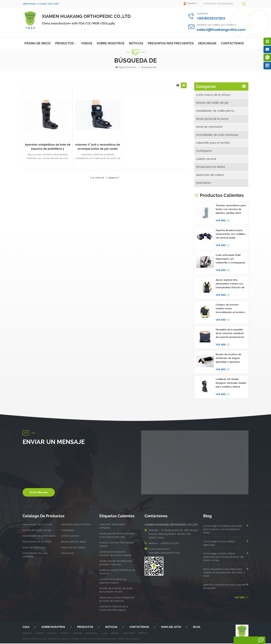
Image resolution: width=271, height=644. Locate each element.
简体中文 (143, 634)
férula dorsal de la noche (212, 119)
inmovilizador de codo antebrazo (217, 135)
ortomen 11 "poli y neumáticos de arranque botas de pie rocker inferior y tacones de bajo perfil (84, 138)
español (27, 634)
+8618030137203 (211, 19)
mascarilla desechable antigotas (112, 527)
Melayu (115, 634)
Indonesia (129, 634)
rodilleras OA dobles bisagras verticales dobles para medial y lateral (231, 384)
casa (26, 628)
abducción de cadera (210, 176)
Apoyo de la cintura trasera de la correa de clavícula (117, 600)
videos (87, 43)
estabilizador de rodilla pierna (215, 111)
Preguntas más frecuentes (171, 43)
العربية (104, 634)
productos (85, 628)
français (52, 634)
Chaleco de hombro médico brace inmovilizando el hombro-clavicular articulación (231, 309)
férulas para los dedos (210, 167)
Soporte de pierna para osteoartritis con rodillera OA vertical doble (230, 235)
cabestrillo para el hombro (213, 143)
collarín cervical (206, 159)
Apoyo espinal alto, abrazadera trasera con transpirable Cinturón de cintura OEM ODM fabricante (230, 285)
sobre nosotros (111, 43)
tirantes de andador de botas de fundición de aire (116, 591)
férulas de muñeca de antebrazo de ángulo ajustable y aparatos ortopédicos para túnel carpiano (229, 359)
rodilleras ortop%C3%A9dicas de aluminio (117, 573)
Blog (197, 628)
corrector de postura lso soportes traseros (113, 582)
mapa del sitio (171, 628)
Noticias (136, 43)
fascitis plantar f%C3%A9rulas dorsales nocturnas (116, 564)
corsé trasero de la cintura (213, 95)
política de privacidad (129, 639)
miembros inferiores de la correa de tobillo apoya (114, 609)
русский (77, 634)
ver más (221, 221)
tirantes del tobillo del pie (212, 103)
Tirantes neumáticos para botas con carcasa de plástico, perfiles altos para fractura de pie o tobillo (231, 210)
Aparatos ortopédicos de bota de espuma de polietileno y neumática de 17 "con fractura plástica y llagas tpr (43, 138)
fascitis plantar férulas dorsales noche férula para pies (117, 536)
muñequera (204, 151)
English (40, 634)
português (91, 634)
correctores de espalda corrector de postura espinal (115, 554)
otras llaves (203, 184)
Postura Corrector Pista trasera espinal (116, 545)
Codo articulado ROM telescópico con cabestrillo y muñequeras (231, 260)
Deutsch (65, 634)
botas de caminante (209, 127)
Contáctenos (232, 43)
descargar (207, 43)
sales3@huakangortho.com (221, 30)
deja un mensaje (246, 640)
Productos (64, 43)
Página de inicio (38, 43)
